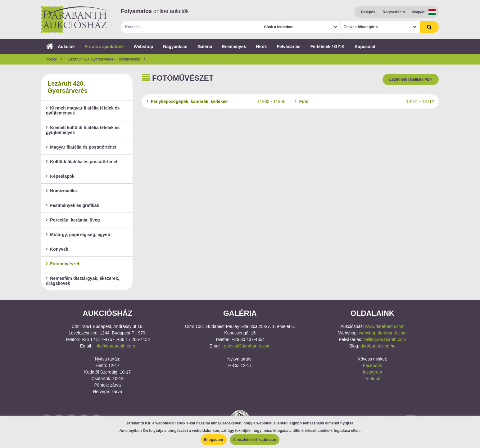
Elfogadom (214, 440)
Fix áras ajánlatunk (104, 47)
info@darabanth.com (115, 346)
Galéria (205, 47)
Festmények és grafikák (72, 205)
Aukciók (60, 47)
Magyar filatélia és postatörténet (81, 147)
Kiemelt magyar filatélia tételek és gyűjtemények (83, 110)
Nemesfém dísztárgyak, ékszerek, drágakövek (83, 281)
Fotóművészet (63, 264)
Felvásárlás (288, 47)
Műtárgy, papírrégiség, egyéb (78, 235)
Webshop (144, 47)
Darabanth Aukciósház (75, 20)
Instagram (372, 372)
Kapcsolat (365, 47)
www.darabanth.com (385, 326)
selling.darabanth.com (385, 339)
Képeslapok (60, 176)
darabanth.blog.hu (378, 346)
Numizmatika (61, 191)
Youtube (372, 379)
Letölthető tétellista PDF (411, 79)
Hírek (261, 47)
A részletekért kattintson (255, 440)
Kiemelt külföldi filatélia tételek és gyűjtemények (83, 130)
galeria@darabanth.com (247, 346)
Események (234, 47)
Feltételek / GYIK (328, 47)
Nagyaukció (175, 47)
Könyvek (57, 249)
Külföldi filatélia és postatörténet (82, 162)
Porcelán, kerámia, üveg (73, 220)
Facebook (372, 365)
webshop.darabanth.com (383, 333)
